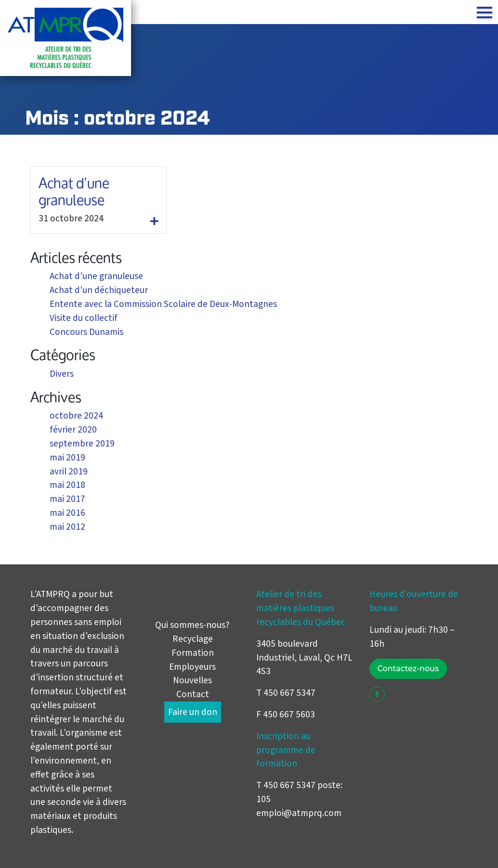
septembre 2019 (82, 444)
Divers (62, 374)
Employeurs (192, 667)
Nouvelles (192, 680)
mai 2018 (67, 485)
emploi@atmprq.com (299, 813)
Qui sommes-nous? (192, 625)
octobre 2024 (76, 416)
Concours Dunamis (86, 332)
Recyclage (193, 639)
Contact (193, 694)
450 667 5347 (289, 785)
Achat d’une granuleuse (74, 191)
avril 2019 (69, 472)
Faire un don (193, 712)
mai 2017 (67, 499)
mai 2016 (67, 513)
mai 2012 (67, 527)
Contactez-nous (408, 669)
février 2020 (73, 430)
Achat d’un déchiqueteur (99, 290)
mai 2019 (67, 458)
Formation (193, 653)
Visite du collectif (84, 318)
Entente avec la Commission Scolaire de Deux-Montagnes (163, 304)
